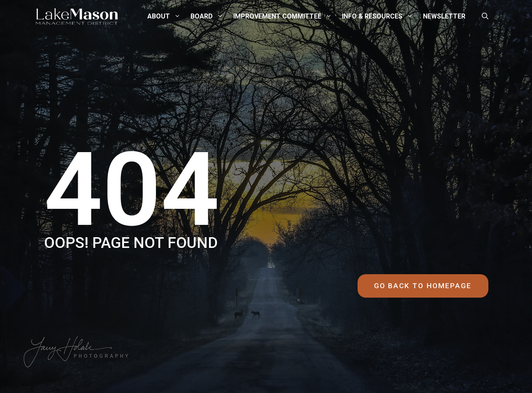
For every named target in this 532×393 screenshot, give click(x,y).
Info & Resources (382, 16)
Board (211, 16)
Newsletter (444, 16)
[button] (485, 16)
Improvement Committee (287, 16)
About (168, 16)
